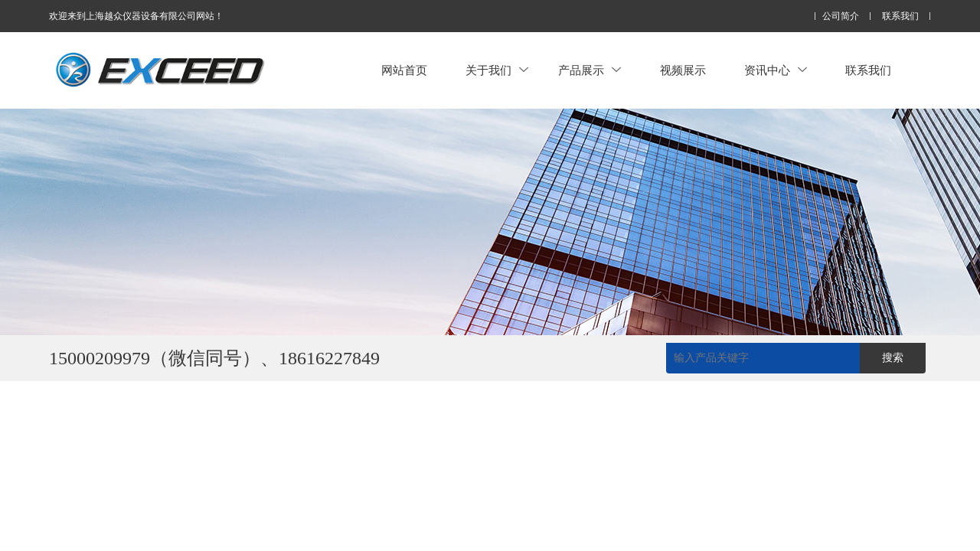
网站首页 (404, 70)
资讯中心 (776, 70)
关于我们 (497, 70)
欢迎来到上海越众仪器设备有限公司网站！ (136, 16)
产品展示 (590, 70)
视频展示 (683, 70)
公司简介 (841, 16)
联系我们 (900, 16)
